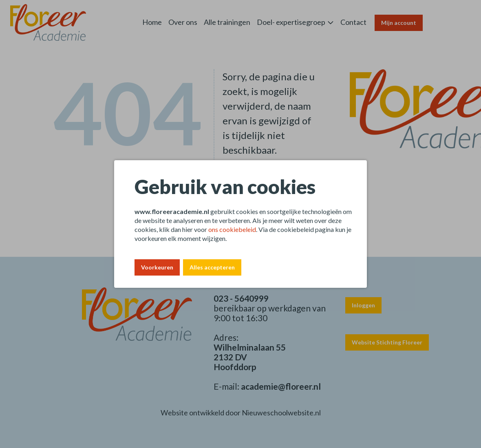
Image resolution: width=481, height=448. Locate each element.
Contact (353, 22)
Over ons (183, 22)
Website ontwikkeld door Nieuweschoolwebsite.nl (241, 413)
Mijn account (399, 23)
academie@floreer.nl (281, 386)
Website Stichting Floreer (387, 342)
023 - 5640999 (241, 298)
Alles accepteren (212, 267)
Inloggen (363, 305)
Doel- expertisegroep (291, 22)
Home (152, 22)
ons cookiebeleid (232, 229)
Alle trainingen (227, 22)
